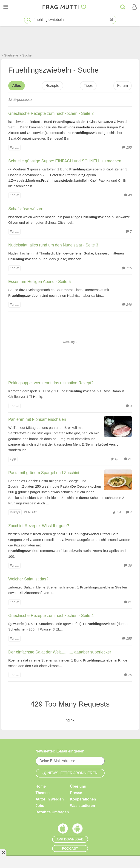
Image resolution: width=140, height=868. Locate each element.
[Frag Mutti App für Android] (77, 784)
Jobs (40, 760)
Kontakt (43, 827)
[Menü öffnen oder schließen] (6, 7)
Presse (76, 747)
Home (41, 741)
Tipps (88, 86)
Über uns (78, 741)
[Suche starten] (29, 20)
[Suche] (123, 7)
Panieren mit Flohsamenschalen (37, 419)
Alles (17, 86)
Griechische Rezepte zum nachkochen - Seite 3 (51, 113)
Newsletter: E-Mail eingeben (60, 705)
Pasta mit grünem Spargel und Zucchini (44, 473)
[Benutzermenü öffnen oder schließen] (134, 7)
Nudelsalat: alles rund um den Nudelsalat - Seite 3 (53, 245)
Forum (123, 86)
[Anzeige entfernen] (3, 852)
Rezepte (52, 86)
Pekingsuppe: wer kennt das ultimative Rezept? (51, 383)
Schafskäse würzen (26, 209)
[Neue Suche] (112, 20)
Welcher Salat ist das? (28, 579)
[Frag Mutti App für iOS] (63, 784)
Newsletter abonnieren (70, 727)
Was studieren (83, 760)
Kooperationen (83, 753)
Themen (43, 747)
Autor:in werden (50, 753)
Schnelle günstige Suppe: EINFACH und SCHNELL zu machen (65, 161)
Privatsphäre (81, 827)
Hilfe (40, 821)
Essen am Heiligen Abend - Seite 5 (40, 282)
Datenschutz (81, 821)
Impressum (80, 834)
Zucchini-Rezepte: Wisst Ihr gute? (39, 526)
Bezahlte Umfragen (52, 766)
